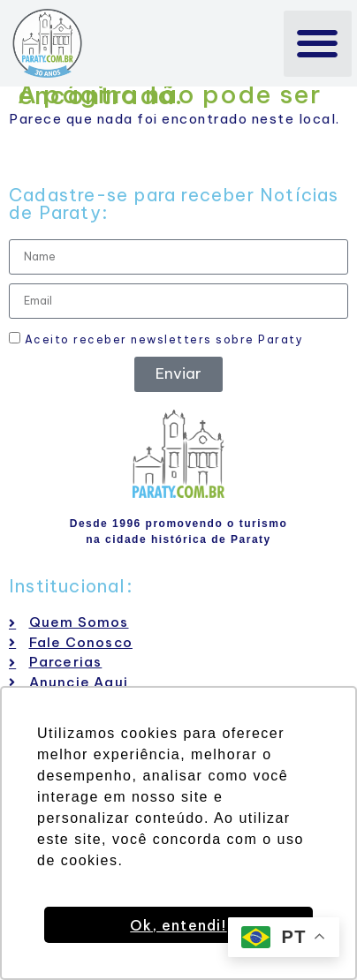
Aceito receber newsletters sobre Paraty (156, 339)
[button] (318, 44)
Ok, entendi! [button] (178, 925)
